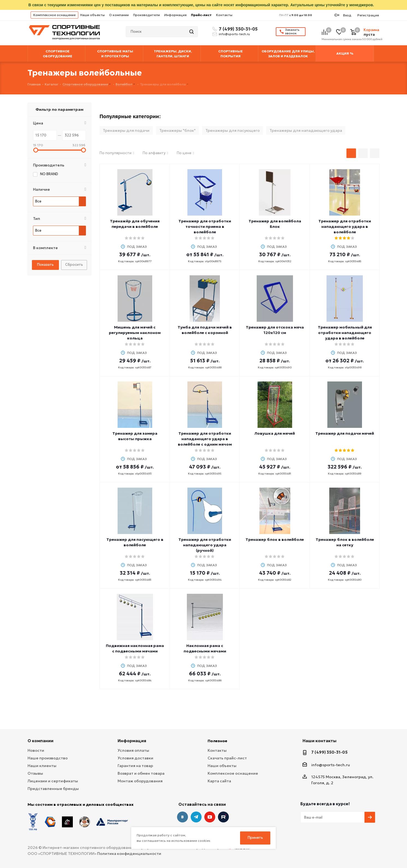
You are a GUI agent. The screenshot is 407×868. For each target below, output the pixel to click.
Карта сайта (219, 781)
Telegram (196, 817)
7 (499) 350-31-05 (237, 29)
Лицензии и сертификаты (53, 781)
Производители (146, 15)
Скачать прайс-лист (227, 758)
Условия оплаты (133, 750)
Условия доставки (135, 758)
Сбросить (74, 265)
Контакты (224, 15)
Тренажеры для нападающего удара (306, 130)
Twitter (223, 817)
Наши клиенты (42, 766)
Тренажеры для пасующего (233, 130)
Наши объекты (92, 15)
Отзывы (35, 773)
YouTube (210, 817)
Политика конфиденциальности (129, 854)
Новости (36, 750)
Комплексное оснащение (54, 15)
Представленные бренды (53, 789)
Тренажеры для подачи (126, 130)
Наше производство (48, 758)
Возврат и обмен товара (141, 773)
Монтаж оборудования (140, 781)
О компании (119, 15)
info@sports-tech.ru (234, 34)
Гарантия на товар (135, 766)
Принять (255, 838)
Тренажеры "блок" (177, 130)
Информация (175, 15)
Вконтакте (182, 817)
